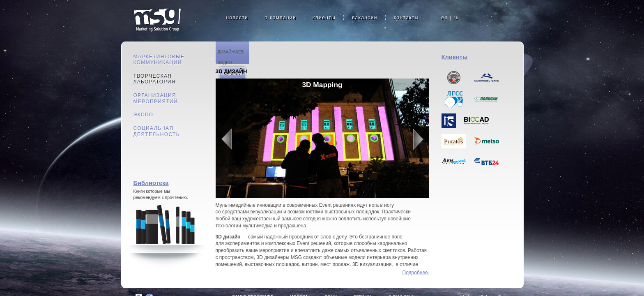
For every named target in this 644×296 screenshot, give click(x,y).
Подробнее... (416, 273)
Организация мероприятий (156, 98)
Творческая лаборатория (155, 79)
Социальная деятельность (157, 131)
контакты (406, 18)
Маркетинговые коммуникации (159, 60)
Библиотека (151, 183)
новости (237, 18)
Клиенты (455, 57)
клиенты (324, 18)
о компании (280, 18)
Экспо (144, 115)
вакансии (365, 18)
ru (456, 18)
